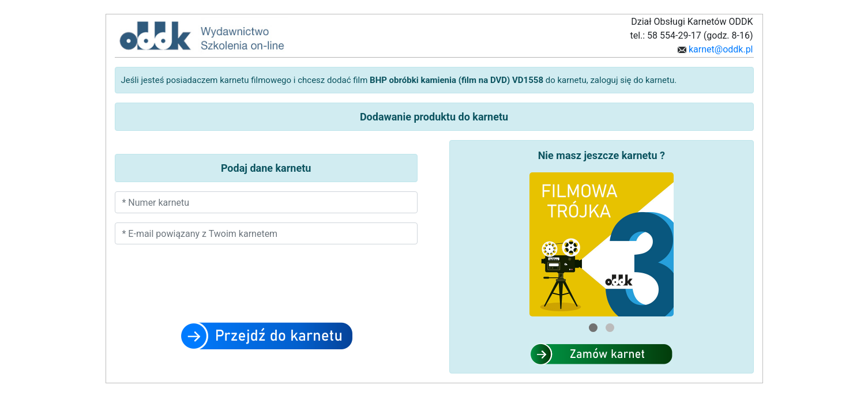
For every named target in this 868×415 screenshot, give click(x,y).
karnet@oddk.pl (720, 49)
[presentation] (266, 290)
